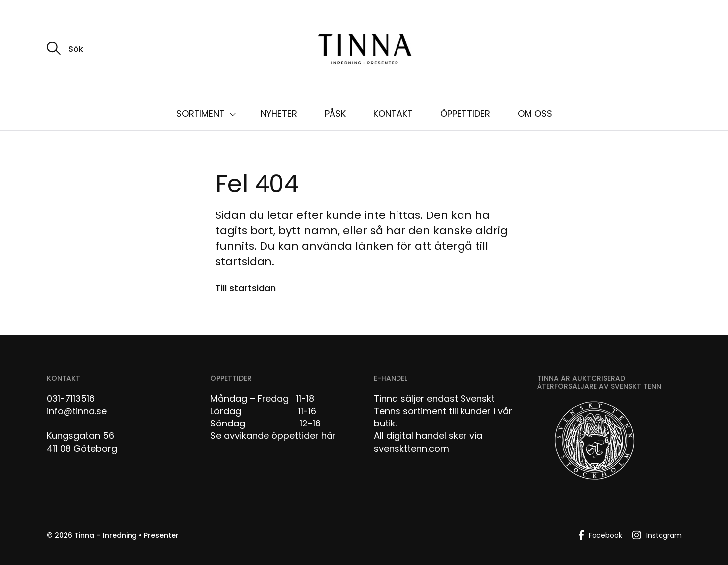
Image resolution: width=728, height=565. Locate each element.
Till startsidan (246, 288)
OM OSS (535, 113)
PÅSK (335, 113)
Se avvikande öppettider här (273, 436)
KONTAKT (393, 113)
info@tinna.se (77, 411)
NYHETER (279, 113)
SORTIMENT (200, 113)
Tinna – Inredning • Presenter (127, 535)
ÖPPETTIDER (465, 113)
